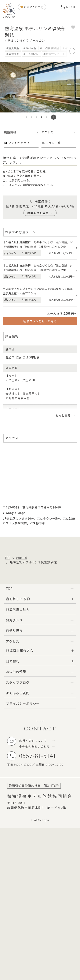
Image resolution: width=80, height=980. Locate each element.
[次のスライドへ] (74, 87)
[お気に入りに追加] (73, 28)
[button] (26, 117)
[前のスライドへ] (6, 87)
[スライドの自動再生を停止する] (54, 117)
